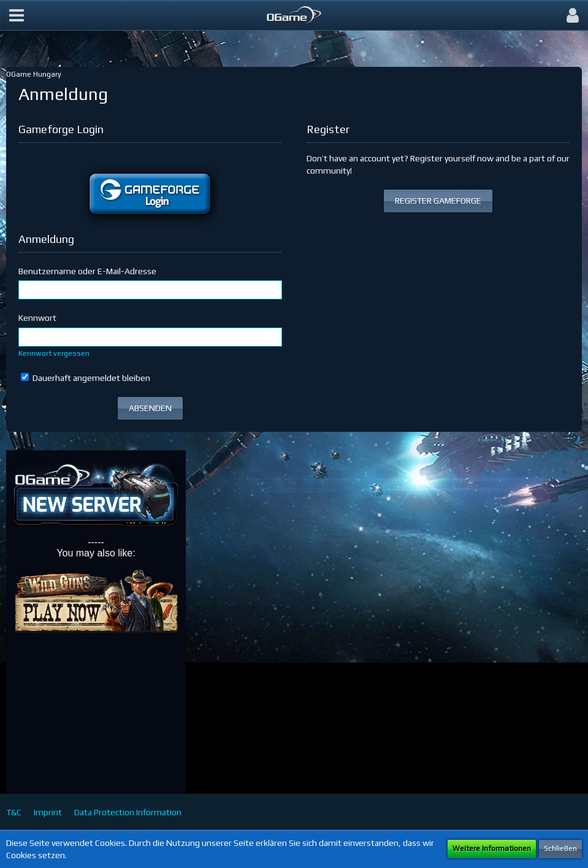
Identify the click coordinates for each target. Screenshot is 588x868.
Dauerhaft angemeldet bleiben (86, 378)
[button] (17, 15)
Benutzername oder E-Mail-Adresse (87, 271)
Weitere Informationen (492, 848)
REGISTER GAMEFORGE (438, 201)
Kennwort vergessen (54, 353)
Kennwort (37, 318)
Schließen (560, 848)
